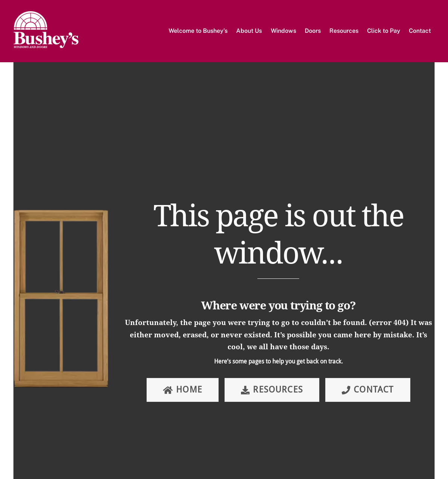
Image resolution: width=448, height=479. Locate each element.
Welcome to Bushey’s (198, 31)
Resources (344, 31)
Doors (313, 31)
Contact (420, 31)
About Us (249, 31)
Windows (283, 31)
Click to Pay (384, 31)
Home (183, 390)
